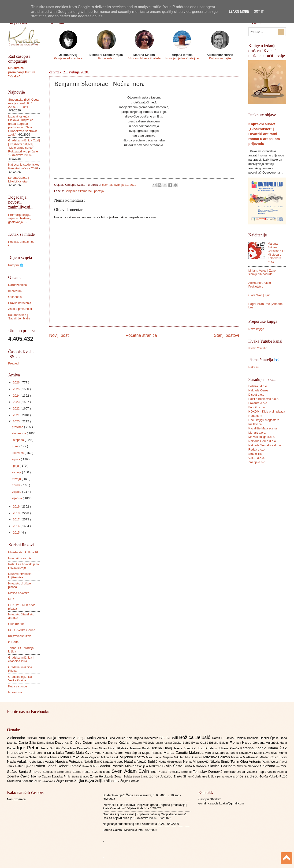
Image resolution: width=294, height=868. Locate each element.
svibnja (17, 472)
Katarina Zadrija (254, 748)
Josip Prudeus (208, 748)
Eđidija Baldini (219, 743)
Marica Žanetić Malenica (184, 752)
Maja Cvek (85, 752)
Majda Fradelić (153, 753)
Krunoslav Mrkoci (22, 752)
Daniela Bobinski (247, 738)
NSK (11, 599)
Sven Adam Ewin (131, 771)
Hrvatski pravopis (20, 558)
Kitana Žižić (277, 748)
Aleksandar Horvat (23, 738)
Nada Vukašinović (22, 761)
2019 (17, 506)
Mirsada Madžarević (245, 757)
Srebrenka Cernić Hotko (74, 772)
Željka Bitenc (65, 781)
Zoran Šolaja (124, 776)
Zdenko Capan (41, 776)
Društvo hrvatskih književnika (20, 576)
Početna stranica (141, 335)
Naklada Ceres (258, 390)
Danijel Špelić (270, 738)
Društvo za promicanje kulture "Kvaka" (22, 72)
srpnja (16, 459)
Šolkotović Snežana (21, 781)
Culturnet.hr (16, 624)
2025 (17, 389)
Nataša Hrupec (114, 762)
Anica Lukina (107, 738)
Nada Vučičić (46, 762)
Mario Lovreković (266, 753)
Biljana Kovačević (147, 738)
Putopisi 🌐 (16, 265)
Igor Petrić (29, 748)
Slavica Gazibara (222, 766)
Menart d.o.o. (257, 433)
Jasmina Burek (140, 748)
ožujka (17, 485)
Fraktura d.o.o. (258, 403)
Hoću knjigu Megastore (264, 420)
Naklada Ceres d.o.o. (262, 441)
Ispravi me (15, 692)
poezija (99, 191)
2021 (17, 415)
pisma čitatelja (226, 777)
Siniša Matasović (196, 766)
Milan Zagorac (91, 757)
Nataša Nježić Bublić (141, 761)
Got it (259, 11)
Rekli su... (255, 367)
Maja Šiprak (133, 753)
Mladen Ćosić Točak (273, 757)
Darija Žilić (28, 742)
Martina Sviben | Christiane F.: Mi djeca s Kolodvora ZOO (276, 253)
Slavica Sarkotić (249, 766)
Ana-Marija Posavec (56, 738)
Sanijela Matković (150, 766)
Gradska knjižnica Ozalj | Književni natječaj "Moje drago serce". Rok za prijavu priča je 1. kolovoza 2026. (24, 148)
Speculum (50, 772)
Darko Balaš (46, 743)
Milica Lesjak (110, 757)
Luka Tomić (66, 752)
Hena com (255, 416)
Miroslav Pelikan (217, 757)
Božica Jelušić (196, 737)
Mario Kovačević (242, 753)
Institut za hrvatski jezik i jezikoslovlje (24, 566)
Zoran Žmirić (141, 777)
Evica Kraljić (200, 743)
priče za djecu (247, 776)
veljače (17, 492)
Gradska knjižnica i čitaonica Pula (21, 659)
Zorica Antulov (161, 776)
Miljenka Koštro (133, 757)
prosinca (18, 427)
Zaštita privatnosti (20, 309)
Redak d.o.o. (257, 449)
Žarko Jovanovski (45, 781)
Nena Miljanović (196, 761)
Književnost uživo (20, 636)
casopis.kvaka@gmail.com (226, 803)
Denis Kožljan (120, 742)
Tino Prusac (159, 772)
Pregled (13, 363)
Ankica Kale (125, 738)
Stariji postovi (226, 335)
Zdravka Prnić (62, 776)
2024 (17, 396)
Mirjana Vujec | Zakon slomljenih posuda (263, 272)
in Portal (14, 642)
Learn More (239, 11)
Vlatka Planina (277, 772)
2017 (17, 519)
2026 (17, 382)
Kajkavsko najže (220, 58)
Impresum (15, 291)
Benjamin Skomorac (79, 191)
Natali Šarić (93, 761)
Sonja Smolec (31, 771)
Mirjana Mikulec (174, 757)
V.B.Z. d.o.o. (257, 458)
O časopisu (16, 297)
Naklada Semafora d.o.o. (265, 445)
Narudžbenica (17, 285)
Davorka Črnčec (69, 742)
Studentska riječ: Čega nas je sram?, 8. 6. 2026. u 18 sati (23, 103)
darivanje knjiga (206, 776)
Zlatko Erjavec (81, 777)
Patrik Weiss (271, 762)
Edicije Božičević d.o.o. (264, 399)
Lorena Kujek (46, 753)
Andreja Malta (85, 738)
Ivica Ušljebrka (119, 748)
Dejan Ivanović (95, 742)
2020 (17, 421)
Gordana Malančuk (266, 743)
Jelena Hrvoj (162, 748)
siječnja (17, 498)
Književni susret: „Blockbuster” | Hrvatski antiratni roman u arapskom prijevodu (264, 134)
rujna (15, 446)
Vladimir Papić (257, 772)
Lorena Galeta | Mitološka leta (19, 179)
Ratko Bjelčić (25, 766)
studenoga (19, 433)
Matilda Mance (50, 757)
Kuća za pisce (18, 686)
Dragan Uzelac (164, 743)
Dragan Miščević (144, 743)
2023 (17, 402)
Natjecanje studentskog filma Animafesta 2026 (24, 166)
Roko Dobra (90, 766)
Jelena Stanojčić (185, 748)
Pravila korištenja (20, 303)
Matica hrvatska (19, 593)
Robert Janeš (46, 766)
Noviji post (59, 335)
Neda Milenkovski (171, 762)
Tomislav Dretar (235, 772)
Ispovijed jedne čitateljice (182, 58)
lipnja (16, 466)
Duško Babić (182, 743)
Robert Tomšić (70, 766)
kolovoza (18, 453)
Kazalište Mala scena (263, 428)
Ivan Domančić (81, 748)
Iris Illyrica (255, 424)
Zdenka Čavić (19, 776)
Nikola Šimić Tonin (225, 761)
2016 (17, 526)
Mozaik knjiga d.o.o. (262, 437)
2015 (17, 533)
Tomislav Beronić (181, 772)
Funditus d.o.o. (258, 407)
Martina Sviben (29, 757)
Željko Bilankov (108, 781)
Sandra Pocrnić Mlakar (118, 766)
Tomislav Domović (208, 771)
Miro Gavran (194, 757)
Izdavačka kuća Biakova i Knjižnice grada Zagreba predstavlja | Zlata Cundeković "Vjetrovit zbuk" (22, 125)
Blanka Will (169, 738)
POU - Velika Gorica (22, 630)
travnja (17, 479)
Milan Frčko (70, 757)
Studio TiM (255, 454)
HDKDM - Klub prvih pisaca (267, 411)
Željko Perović (130, 781)
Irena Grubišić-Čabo (56, 748)
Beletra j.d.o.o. (258, 386)
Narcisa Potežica (69, 761)
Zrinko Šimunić (184, 776)
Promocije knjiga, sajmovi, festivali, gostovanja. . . (20, 218)
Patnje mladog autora (68, 58)
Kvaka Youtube (258, 348)
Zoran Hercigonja (102, 776)
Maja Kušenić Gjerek (110, 753)
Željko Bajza (85, 781)
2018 (17, 513)
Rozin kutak (106, 58)
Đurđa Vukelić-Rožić (273, 776)
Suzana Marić (102, 772)
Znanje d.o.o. (257, 462)
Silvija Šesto (173, 766)
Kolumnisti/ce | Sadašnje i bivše (19, 317)
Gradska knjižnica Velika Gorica (20, 678)
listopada (18, 440)
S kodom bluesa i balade (144, 58)
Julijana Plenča (229, 748)
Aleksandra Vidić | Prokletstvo (260, 284)
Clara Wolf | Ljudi (260, 295)
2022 (17, 408)
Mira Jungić (154, 757)
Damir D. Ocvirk (224, 738)
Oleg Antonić (251, 761)
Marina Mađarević (218, 753)
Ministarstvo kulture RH (24, 552)
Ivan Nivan (100, 748)
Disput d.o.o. (257, 395)
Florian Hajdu (241, 742)
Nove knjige (256, 329)
